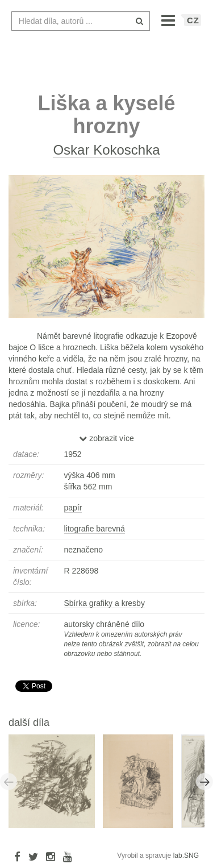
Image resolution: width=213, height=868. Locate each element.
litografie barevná (95, 529)
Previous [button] (9, 782)
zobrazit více (106, 438)
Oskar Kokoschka (106, 150)
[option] (56, 780)
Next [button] (204, 782)
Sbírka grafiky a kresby (105, 603)
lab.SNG (186, 855)
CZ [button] (193, 20)
